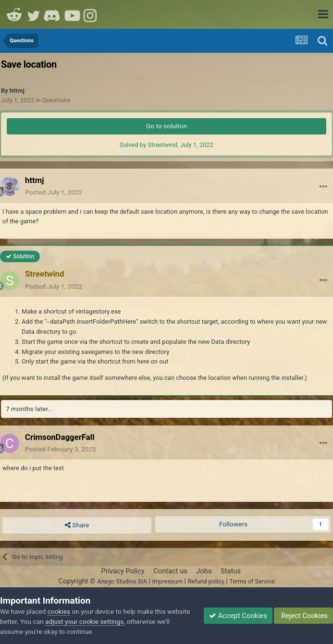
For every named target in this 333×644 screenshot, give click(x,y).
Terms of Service (252, 581)
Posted (54, 192)
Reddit (14, 14)
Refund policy (206, 581)
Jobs (204, 571)
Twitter (34, 14)
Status (231, 571)
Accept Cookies (238, 616)
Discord (53, 14)
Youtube (72, 14)
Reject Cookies (303, 616)
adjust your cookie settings (84, 621)
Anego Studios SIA (122, 581)
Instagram (91, 14)
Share (77, 525)
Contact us (170, 571)
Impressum (167, 581)
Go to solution (166, 126)
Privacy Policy (123, 571)
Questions (56, 100)
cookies (59, 611)
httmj (17, 91)
